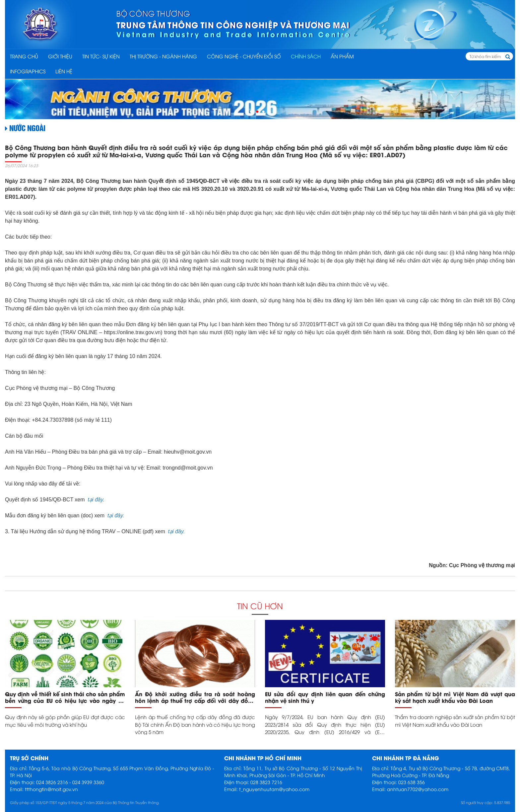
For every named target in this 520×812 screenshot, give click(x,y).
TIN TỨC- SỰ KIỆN (101, 56)
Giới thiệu (60, 56)
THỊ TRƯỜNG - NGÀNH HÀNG (163, 56)
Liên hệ (64, 71)
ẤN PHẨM (342, 56)
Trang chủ (24, 56)
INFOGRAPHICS (28, 71)
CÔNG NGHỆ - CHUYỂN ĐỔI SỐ (244, 56)
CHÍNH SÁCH (306, 56)
